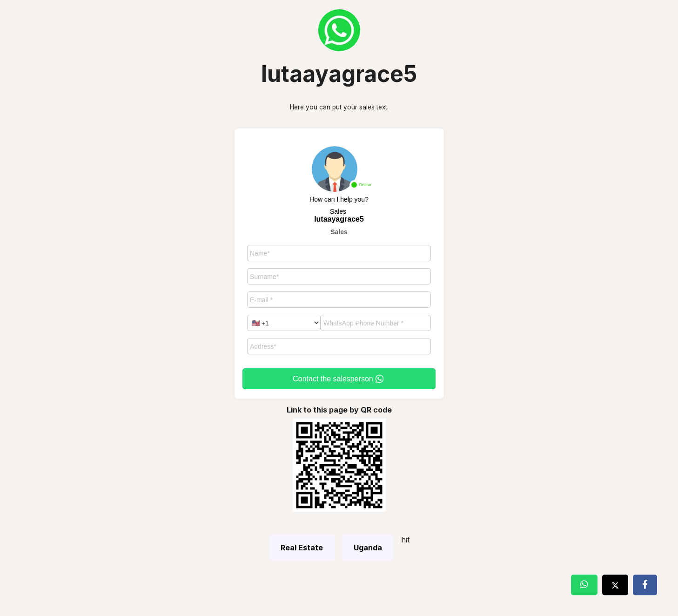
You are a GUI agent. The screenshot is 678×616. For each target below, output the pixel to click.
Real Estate (302, 548)
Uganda (368, 548)
